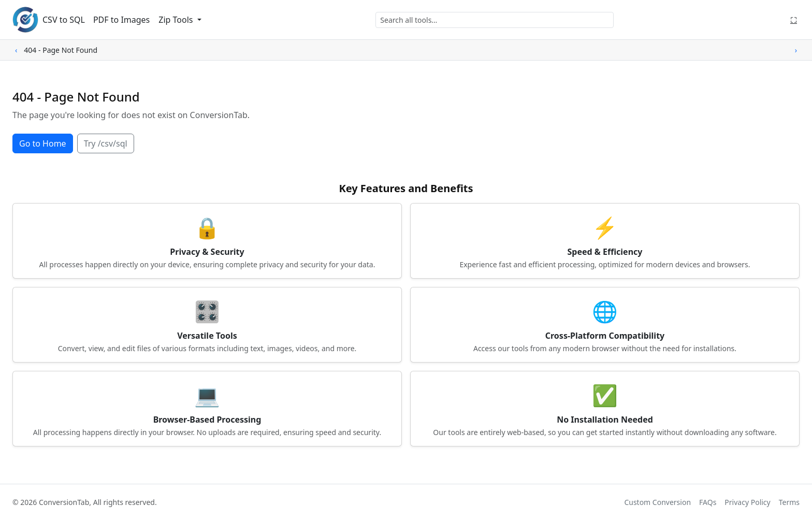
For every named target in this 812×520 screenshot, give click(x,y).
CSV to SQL (64, 20)
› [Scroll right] (796, 50)
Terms (789, 502)
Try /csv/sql (106, 143)
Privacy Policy (747, 502)
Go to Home (43, 143)
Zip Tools (177, 20)
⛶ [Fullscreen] (794, 20)
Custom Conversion (657, 502)
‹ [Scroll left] (16, 50)
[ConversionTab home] (25, 20)
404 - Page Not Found (61, 50)
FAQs (708, 502)
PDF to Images (121, 20)
